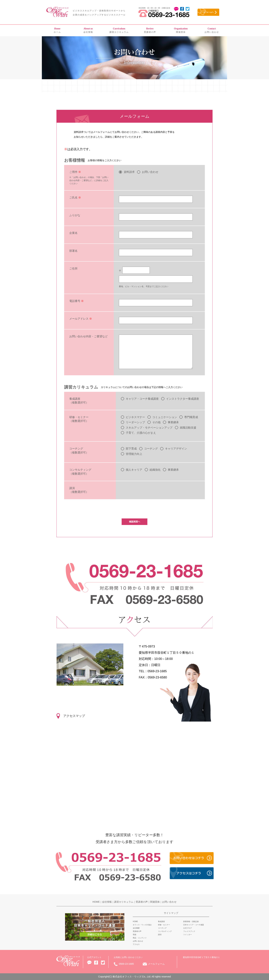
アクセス (136, 944)
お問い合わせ (212, 30)
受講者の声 (150, 30)
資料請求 (129, 172)
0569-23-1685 (126, 964)
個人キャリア (134, 470)
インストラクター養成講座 (183, 399)
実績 (134, 935)
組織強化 (155, 470)
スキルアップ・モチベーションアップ (149, 428)
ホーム (57, 30)
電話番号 (77, 301)
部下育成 (131, 449)
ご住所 (73, 268)
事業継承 (173, 422)
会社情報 (88, 30)
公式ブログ (188, 928)
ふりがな (75, 215)
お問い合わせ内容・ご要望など (89, 336)
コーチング (151, 449)
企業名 (73, 233)
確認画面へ (135, 522)
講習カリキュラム (119, 30)
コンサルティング (165, 931)
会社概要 (136, 928)
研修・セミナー (164, 925)
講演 (160, 935)
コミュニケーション (165, 417)
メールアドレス (81, 319)
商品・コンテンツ (140, 938)
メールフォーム (156, 964)
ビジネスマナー (135, 417)
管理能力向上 (134, 454)
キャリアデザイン (176, 449)
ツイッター (188, 935)
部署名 (73, 251)
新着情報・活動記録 (191, 921)
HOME (96, 902)
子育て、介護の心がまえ (141, 433)
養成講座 (161, 921)
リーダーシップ (135, 422)
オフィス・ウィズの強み (142, 925)
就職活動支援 (188, 428)
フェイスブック (189, 931)
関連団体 (181, 30)
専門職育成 (191, 417)
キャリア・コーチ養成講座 (142, 399)
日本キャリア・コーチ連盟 (194, 925)
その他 (156, 422)
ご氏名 (75, 198)
